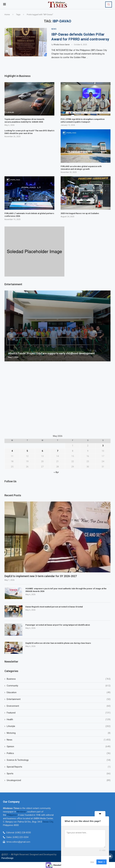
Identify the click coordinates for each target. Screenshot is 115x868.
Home (7, 14)
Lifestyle (59, 726)
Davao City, (48, 822)
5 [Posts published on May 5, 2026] (27, 451)
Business (59, 679)
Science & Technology (59, 760)
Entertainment (59, 699)
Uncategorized (59, 780)
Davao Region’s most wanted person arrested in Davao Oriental (54, 607)
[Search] (109, 5)
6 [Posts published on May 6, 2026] (42, 451)
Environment (59, 706)
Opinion (59, 747)
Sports (59, 774)
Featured (59, 713)
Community (59, 686)
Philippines (12, 815)
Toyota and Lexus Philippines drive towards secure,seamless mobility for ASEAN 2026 (24, 121)
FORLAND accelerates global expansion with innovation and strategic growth (81, 168)
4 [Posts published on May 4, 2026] (12, 451)
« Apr (56, 472)
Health (59, 720)
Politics (59, 753)
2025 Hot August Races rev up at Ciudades (80, 213)
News (59, 740)
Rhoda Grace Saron (62, 45)
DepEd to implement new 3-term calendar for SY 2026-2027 (41, 576)
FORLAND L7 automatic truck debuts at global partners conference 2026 (29, 215)
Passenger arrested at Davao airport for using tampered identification (58, 625)
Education (59, 692)
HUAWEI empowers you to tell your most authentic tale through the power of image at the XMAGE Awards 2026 (66, 590)
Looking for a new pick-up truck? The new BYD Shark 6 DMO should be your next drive (29, 132)
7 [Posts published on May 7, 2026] (58, 451)
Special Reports (59, 767)
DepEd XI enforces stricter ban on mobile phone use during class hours (58, 643)
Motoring (59, 733)
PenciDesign (7, 858)
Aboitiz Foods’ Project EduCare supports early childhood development (52, 353)
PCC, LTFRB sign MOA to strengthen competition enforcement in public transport (83, 121)
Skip (92, 862)
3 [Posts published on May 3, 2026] (103, 446)
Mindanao (21, 812)
